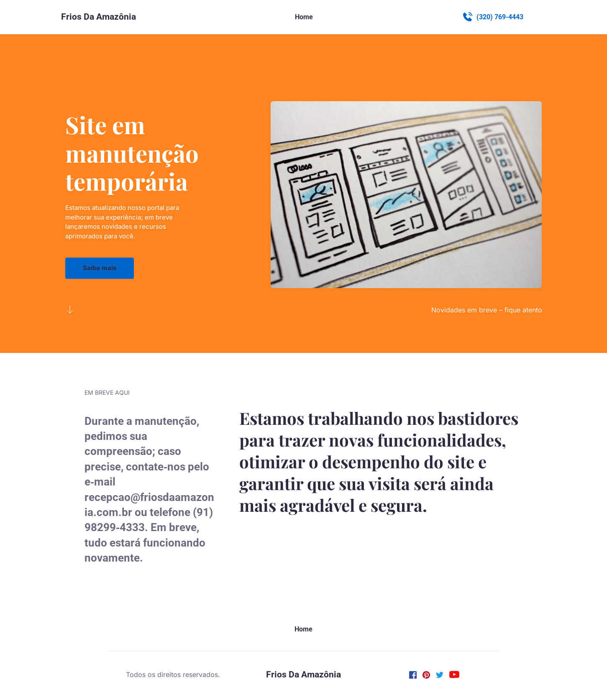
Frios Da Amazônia (99, 17)
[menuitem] (304, 17)
